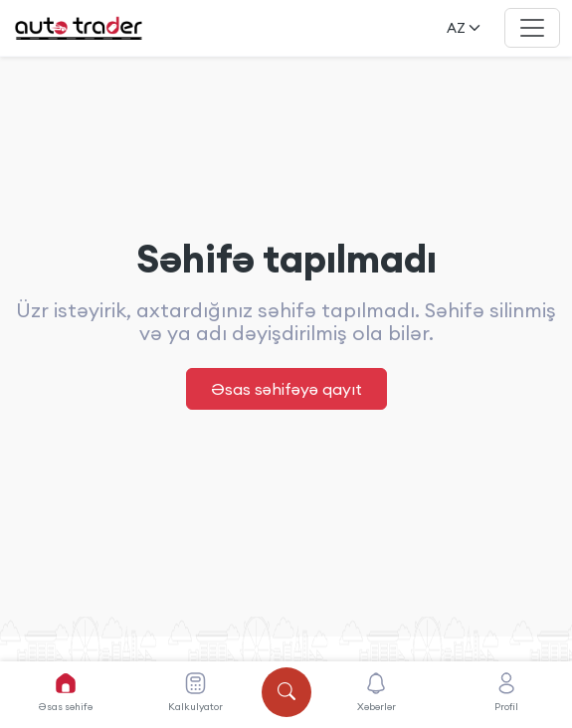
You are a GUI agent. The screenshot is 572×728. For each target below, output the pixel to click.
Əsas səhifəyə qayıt (286, 389)
